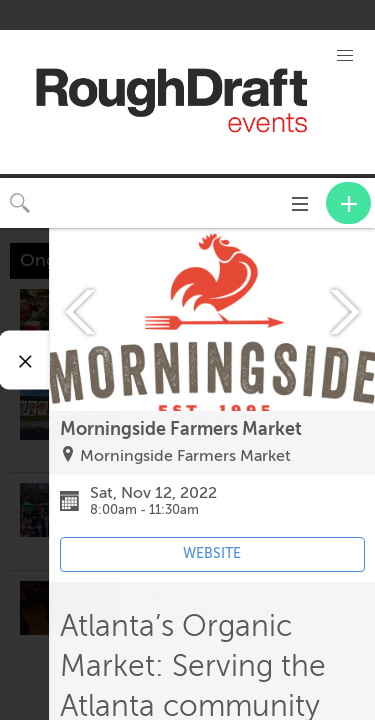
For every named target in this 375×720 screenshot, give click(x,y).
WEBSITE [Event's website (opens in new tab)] (212, 553)
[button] (344, 56)
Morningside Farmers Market (185, 456)
